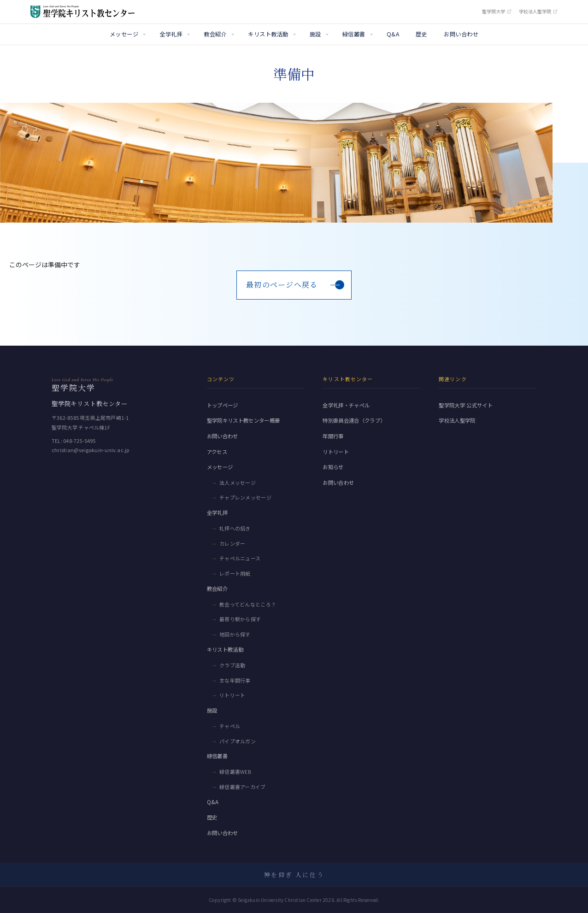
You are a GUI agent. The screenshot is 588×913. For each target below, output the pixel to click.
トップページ (223, 405)
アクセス (217, 452)
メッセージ (124, 34)
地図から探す (235, 634)
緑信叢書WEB (235, 772)
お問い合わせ (461, 34)
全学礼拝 (171, 34)
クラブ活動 (232, 665)
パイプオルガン (238, 741)
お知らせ (333, 467)
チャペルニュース (240, 558)
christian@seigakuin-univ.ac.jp (91, 450)
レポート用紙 (235, 573)
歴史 (421, 34)
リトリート (232, 695)
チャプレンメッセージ (245, 497)
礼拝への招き (235, 528)
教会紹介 (215, 34)
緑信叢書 (354, 34)
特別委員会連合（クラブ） (354, 420)
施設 (315, 34)
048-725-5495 (79, 441)
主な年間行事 (235, 680)
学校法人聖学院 (538, 12)
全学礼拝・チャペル (346, 405)
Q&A (393, 34)
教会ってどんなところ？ (248, 604)
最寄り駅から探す (240, 619)
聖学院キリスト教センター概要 (244, 420)
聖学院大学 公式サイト (466, 405)
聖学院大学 (497, 12)
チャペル (230, 726)
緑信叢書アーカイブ (243, 787)
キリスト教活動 (268, 34)
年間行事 (333, 436)
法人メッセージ (238, 483)
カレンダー (232, 543)
